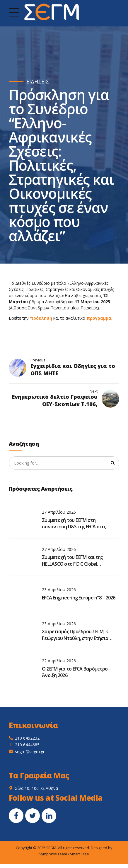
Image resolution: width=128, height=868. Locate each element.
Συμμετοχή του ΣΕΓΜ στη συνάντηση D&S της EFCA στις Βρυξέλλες (74, 523)
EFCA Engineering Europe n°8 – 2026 (79, 598)
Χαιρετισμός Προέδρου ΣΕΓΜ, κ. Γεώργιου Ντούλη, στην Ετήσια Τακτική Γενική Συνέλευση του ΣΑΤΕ (75, 635)
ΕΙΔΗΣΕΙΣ (38, 82)
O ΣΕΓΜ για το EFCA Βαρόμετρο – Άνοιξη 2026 (76, 672)
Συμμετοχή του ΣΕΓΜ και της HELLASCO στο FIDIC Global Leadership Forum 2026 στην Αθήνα (79, 561)
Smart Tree (80, 854)
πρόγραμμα (99, 318)
